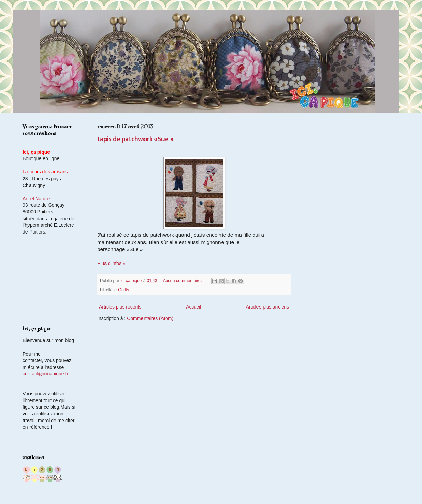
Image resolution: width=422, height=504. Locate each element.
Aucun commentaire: (183, 281)
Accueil (194, 307)
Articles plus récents (120, 307)
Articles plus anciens (267, 307)
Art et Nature (36, 199)
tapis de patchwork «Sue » (136, 139)
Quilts (123, 290)
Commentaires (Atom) (150, 318)
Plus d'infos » (111, 263)
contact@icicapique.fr (45, 374)
